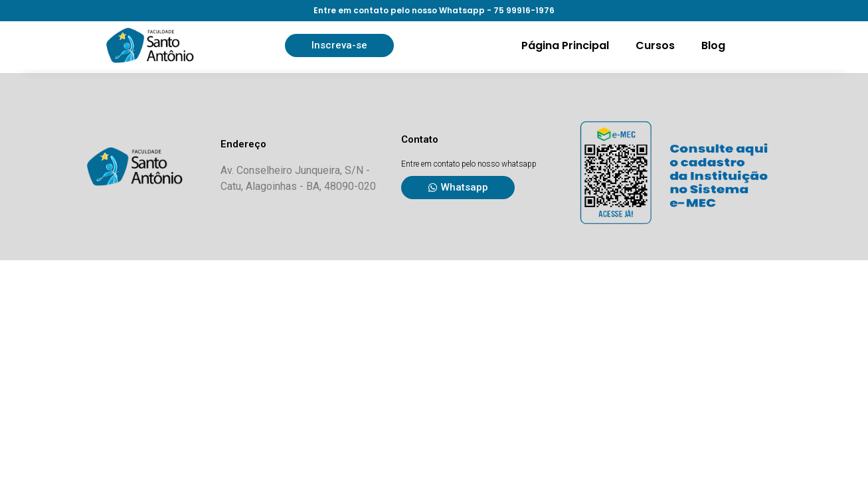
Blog (713, 45)
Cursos (655, 45)
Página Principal (565, 45)
